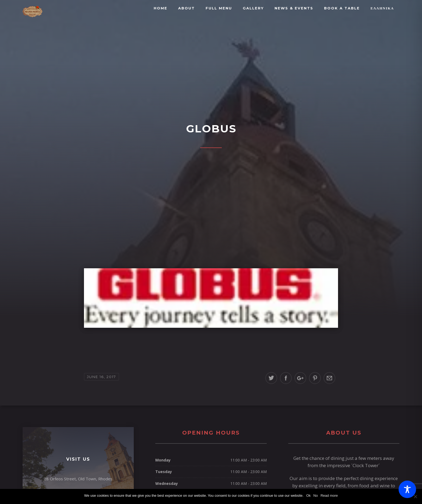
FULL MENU (219, 8)
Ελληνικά (382, 8)
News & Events (294, 8)
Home (161, 8)
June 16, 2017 (101, 377)
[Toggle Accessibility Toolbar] (407, 489)
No (316, 496)
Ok (309, 496)
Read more (329, 496)
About (187, 8)
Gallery (253, 8)
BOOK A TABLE (342, 8)
